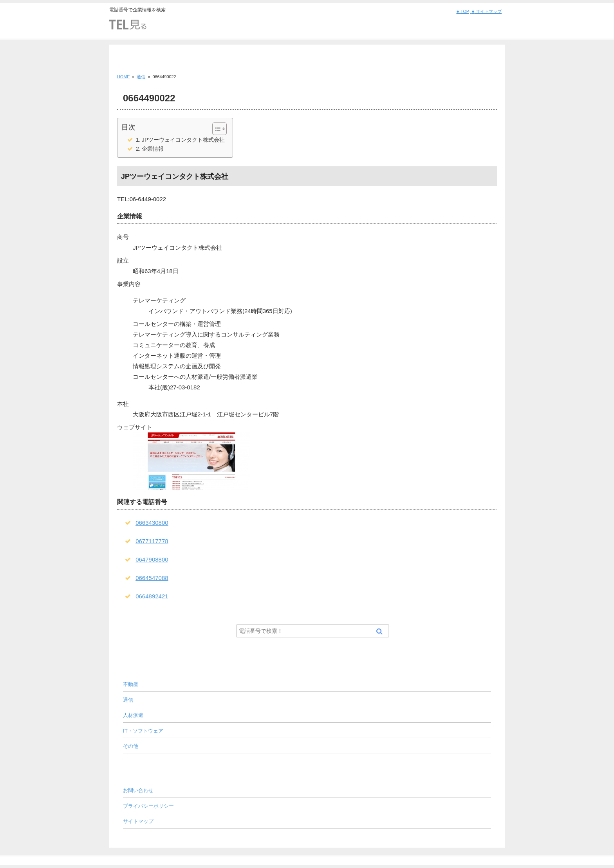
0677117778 (152, 541)
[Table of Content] (219, 129)
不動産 (131, 684)
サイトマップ (138, 821)
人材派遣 (133, 715)
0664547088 (152, 578)
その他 (131, 746)
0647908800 (152, 559)
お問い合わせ (138, 790)
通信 (128, 700)
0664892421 (152, 596)
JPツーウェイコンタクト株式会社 (183, 140)
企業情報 (153, 149)
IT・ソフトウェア (143, 731)
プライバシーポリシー (148, 806)
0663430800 (152, 523)
